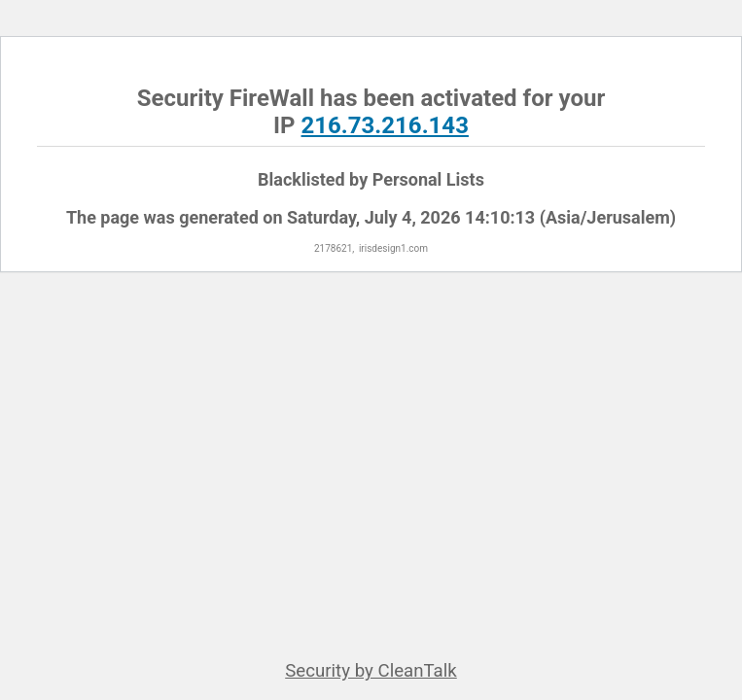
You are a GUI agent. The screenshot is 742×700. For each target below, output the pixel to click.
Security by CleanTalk (371, 671)
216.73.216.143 (385, 125)
